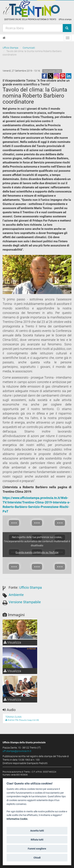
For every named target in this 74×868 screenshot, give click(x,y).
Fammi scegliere (37, 849)
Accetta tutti (37, 831)
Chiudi (37, 858)
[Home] (4, 38)
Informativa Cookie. (17, 819)
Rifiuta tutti (37, 840)
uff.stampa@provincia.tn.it (17, 751)
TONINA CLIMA (13, 717)
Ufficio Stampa (10, 48)
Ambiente (16, 595)
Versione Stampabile (25, 602)
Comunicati (29, 48)
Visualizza (12, 642)
